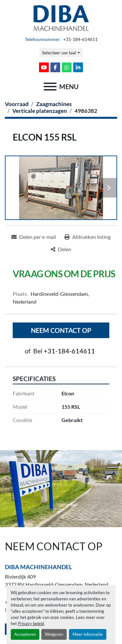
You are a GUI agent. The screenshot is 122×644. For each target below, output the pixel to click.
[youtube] (44, 67)
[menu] (50, 87)
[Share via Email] (34, 237)
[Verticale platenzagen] (40, 111)
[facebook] (55, 67)
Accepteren (25, 634)
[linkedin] (78, 67)
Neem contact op (61, 330)
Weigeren (54, 634)
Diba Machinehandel (38, 567)
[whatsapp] (67, 67)
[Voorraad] (17, 104)
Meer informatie (88, 634)
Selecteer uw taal (59, 53)
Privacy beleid (31, 623)
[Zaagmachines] (54, 104)
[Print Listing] (88, 237)
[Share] (61, 249)
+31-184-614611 (80, 39)
